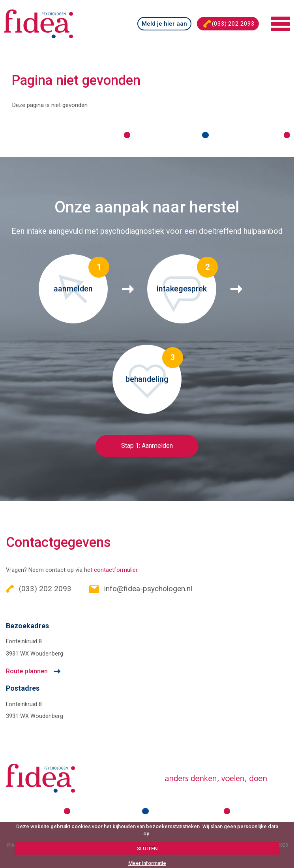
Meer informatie (147, 863)
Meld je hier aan (164, 24)
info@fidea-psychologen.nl (141, 589)
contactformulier (116, 570)
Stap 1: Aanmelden (147, 446)
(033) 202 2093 (229, 24)
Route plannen (27, 671)
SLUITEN (147, 848)
